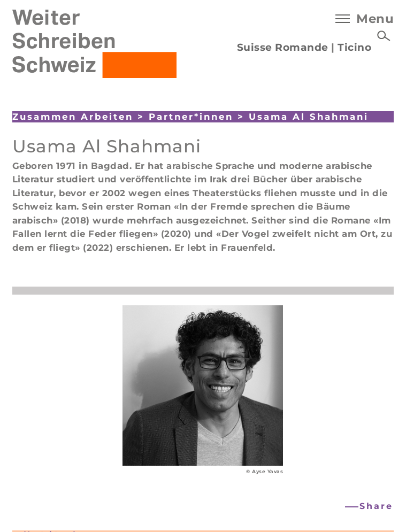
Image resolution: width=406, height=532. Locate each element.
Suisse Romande (283, 47)
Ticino (354, 47)
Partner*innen (191, 117)
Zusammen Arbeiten (73, 117)
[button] (370, 507)
